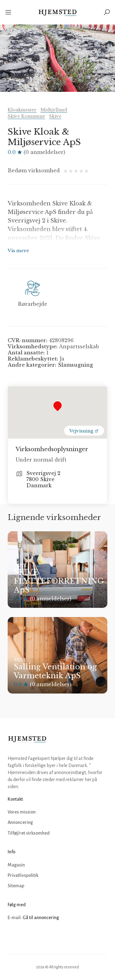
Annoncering (20, 822)
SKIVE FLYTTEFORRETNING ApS (59, 581)
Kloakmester (22, 110)
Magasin (16, 865)
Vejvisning (84, 431)
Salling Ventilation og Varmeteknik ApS (55, 671)
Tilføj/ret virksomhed (29, 833)
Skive (55, 116)
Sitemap (16, 886)
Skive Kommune (26, 116)
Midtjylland (54, 110)
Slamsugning (75, 365)
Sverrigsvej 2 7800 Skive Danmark (43, 479)
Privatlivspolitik (23, 875)
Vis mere (18, 251)
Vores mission (22, 812)
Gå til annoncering (41, 918)
